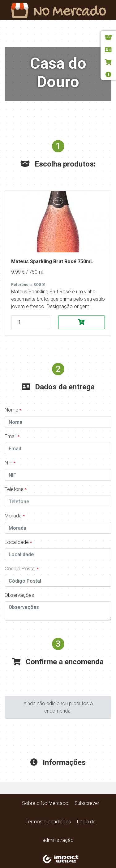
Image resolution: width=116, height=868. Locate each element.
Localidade (18, 542)
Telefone (16, 489)
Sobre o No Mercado (45, 803)
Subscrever (87, 803)
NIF (10, 463)
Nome (13, 410)
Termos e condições (48, 822)
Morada (15, 516)
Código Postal (22, 569)
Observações (19, 595)
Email (12, 436)
